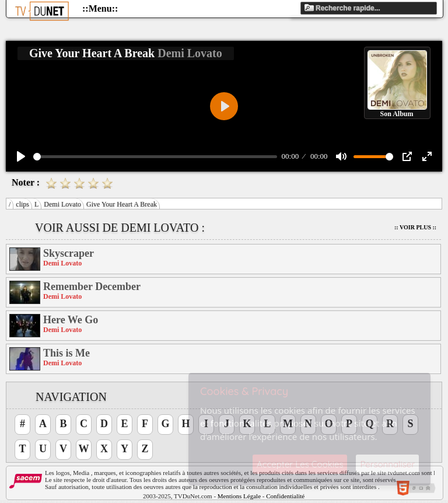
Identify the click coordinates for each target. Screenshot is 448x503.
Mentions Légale (239, 496)
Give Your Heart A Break (122, 204)
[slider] (155, 157)
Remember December (92, 287)
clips (22, 204)
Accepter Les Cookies (300, 464)
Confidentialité (285, 496)
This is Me (66, 353)
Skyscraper (69, 253)
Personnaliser (387, 464)
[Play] (21, 156)
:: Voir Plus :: (415, 227)
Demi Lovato (62, 204)
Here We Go (71, 320)
